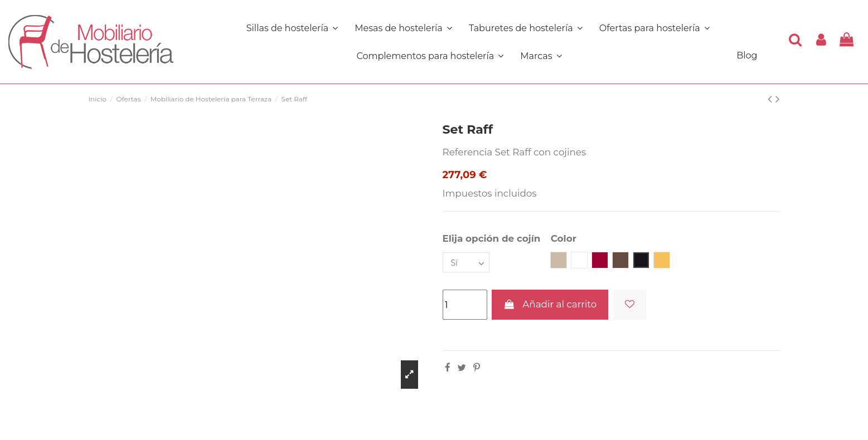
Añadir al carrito (550, 304)
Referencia (468, 152)
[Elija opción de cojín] (466, 263)
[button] (430, 56)
